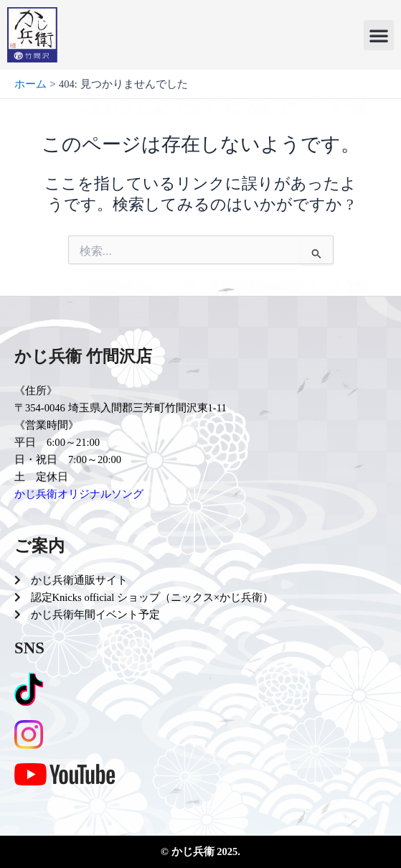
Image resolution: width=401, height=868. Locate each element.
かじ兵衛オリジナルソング (79, 494)
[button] (379, 35)
